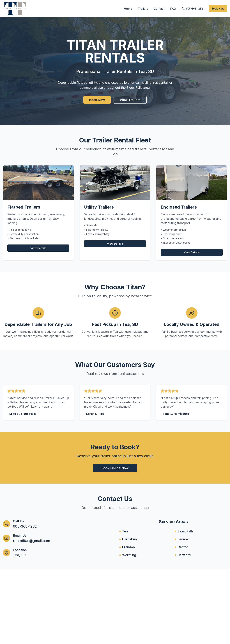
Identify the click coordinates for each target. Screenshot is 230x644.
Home (128, 9)
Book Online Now (115, 468)
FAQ (173, 9)
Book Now (218, 9)
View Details (38, 248)
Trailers (143, 9)
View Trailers (130, 100)
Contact (159, 9)
